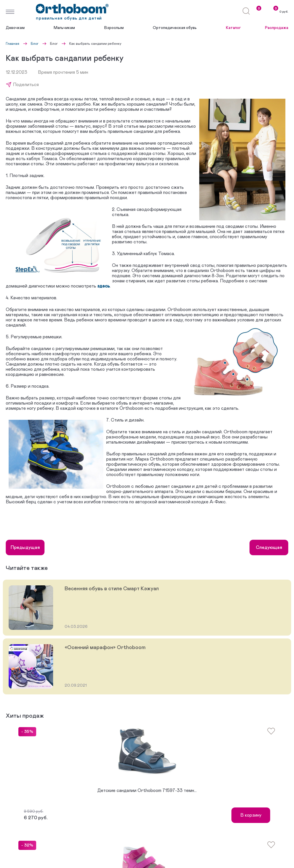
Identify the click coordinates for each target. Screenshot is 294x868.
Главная (12, 44)
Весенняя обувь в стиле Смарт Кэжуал (112, 589)
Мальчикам (64, 28)
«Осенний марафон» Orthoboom (105, 648)
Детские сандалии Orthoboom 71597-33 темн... (147, 791)
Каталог (233, 28)
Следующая (269, 547)
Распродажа (277, 28)
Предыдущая (25, 547)
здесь (104, 286)
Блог (35, 44)
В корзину (251, 815)
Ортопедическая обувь (175, 28)
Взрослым (114, 28)
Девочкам (15, 28)
